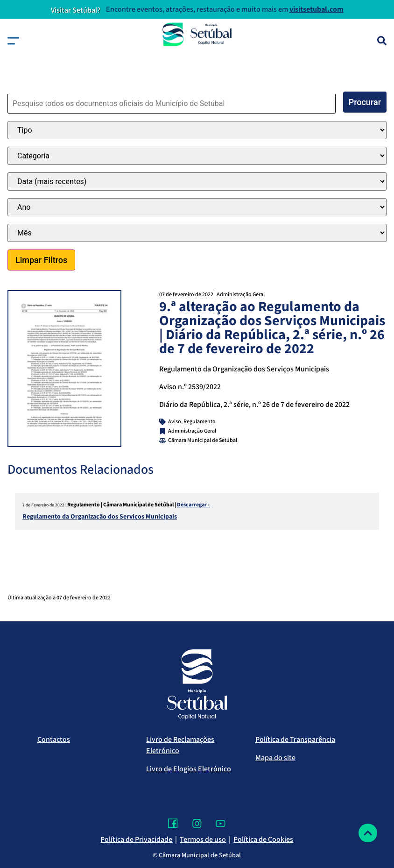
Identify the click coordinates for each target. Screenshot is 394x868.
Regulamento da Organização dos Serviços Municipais (100, 517)
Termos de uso (203, 840)
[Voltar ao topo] (368, 833)
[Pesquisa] (382, 41)
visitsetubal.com (317, 9)
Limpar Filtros (41, 260)
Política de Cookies (263, 840)
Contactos (54, 740)
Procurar (365, 102)
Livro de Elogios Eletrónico (189, 769)
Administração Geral (241, 295)
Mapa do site (275, 758)
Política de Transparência (295, 740)
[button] (13, 41)
